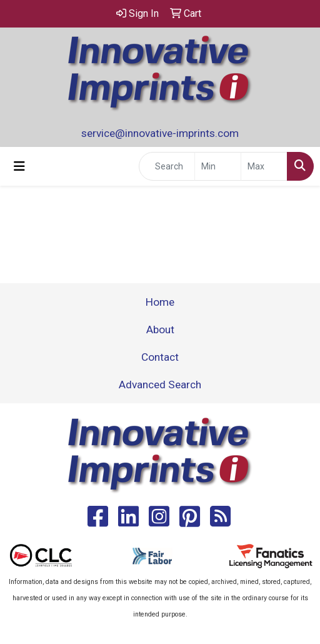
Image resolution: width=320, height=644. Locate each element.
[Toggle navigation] (19, 166)
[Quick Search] (167, 166)
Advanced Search (160, 385)
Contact (160, 357)
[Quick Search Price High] (264, 166)
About (160, 330)
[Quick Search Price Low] (218, 166)
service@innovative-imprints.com (160, 133)
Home (160, 302)
